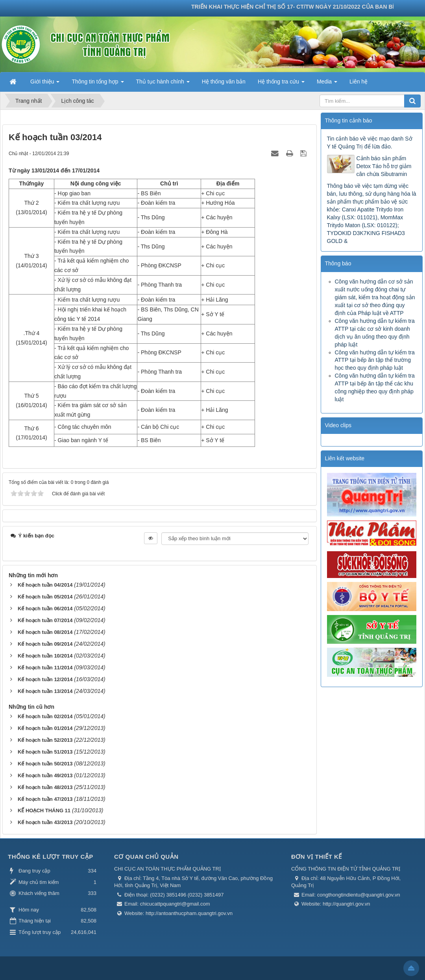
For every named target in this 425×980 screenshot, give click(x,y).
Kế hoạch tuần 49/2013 (45, 775)
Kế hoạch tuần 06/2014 (45, 609)
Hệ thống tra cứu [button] (281, 84)
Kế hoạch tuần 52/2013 (45, 740)
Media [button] (327, 84)
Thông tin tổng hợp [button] (98, 84)
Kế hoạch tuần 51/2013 (45, 752)
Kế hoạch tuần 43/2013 (45, 822)
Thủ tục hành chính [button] (163, 84)
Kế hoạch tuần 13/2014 (45, 691)
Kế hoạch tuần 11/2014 (45, 668)
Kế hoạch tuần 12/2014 (45, 679)
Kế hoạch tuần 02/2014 (45, 716)
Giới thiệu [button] (45, 84)
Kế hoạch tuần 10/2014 (45, 656)
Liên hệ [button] (358, 82)
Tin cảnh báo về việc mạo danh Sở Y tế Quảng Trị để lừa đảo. (370, 143)
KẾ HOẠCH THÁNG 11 (44, 810)
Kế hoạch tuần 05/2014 (45, 597)
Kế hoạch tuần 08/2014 (45, 632)
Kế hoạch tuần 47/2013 (45, 799)
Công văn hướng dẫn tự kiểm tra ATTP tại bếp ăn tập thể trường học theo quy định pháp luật (375, 360)
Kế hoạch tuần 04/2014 (45, 585)
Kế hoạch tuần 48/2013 (45, 787)
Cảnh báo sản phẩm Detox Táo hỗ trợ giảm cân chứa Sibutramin (384, 166)
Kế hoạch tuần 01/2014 (45, 728)
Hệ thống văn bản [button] (224, 82)
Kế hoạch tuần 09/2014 (45, 644)
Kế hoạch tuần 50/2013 (45, 764)
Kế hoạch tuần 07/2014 (45, 620)
